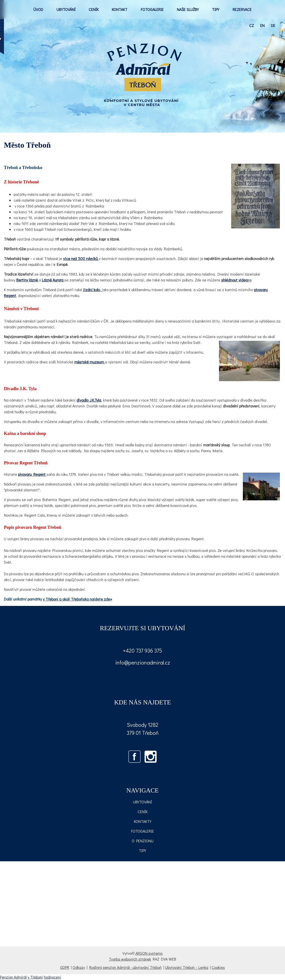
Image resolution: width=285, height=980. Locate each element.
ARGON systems (149, 953)
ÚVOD (38, 9)
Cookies (218, 967)
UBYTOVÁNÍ (66, 9)
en (262, 25)
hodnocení (52, 977)
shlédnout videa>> (236, 280)
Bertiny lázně (28, 280)
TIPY (216, 9)
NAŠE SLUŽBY (188, 9)
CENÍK (94, 9)
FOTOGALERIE (152, 9)
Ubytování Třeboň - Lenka (187, 967)
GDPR (65, 967)
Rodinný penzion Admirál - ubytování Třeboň (125, 967)
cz (252, 25)
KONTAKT (120, 9)
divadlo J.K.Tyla (89, 400)
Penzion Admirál (13, 977)
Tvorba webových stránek (130, 959)
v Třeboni (35, 977)
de (273, 25)
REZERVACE (242, 9)
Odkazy (79, 967)
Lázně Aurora (53, 280)
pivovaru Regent (32, 474)
